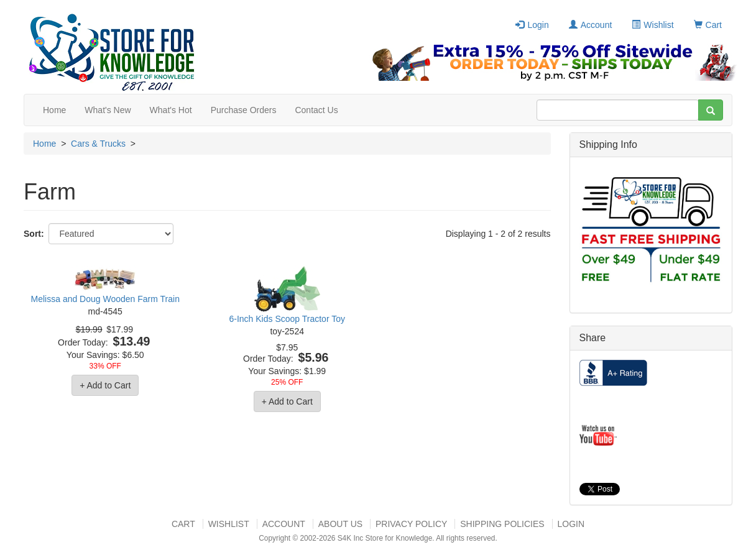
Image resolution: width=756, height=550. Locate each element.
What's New (108, 110)
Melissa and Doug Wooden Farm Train (105, 299)
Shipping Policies (502, 524)
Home (54, 110)
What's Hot (171, 110)
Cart (708, 25)
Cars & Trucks (98, 144)
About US (340, 524)
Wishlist (652, 25)
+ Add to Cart (105, 385)
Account (591, 25)
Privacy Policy (411, 524)
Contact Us (316, 110)
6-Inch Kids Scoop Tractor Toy (287, 319)
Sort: (34, 234)
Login (532, 25)
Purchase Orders (244, 110)
